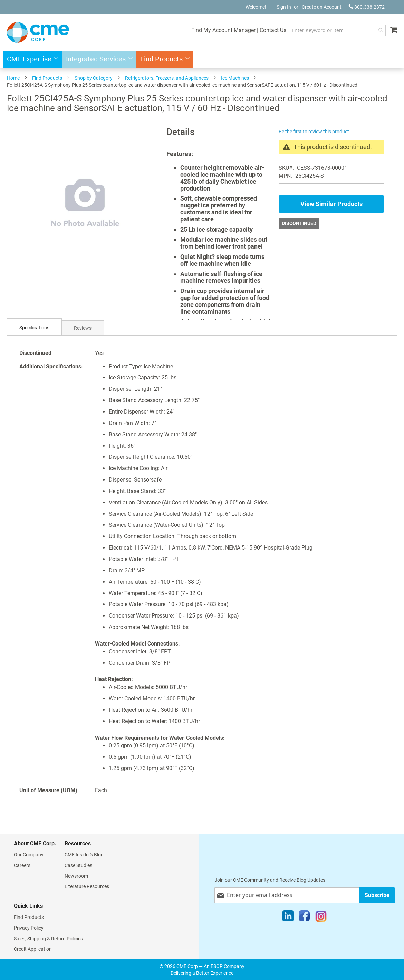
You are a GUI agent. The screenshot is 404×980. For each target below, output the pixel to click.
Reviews (83, 328)
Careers (22, 865)
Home (13, 78)
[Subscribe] (377, 895)
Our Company (29, 855)
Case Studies (78, 865)
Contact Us (273, 30)
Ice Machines (235, 78)
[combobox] (337, 30)
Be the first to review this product (314, 132)
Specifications (34, 328)
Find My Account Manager (223, 30)
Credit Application (33, 949)
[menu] (202, 60)
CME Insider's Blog (84, 855)
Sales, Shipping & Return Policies (48, 939)
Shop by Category (94, 78)
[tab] (34, 328)
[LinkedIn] (288, 918)
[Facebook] (304, 918)
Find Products (47, 78)
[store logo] (38, 32)
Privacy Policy (29, 928)
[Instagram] (321, 918)
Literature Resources (87, 886)
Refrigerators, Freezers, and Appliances (167, 78)
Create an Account (322, 7)
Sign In (284, 7)
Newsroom (76, 876)
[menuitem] (31, 60)
